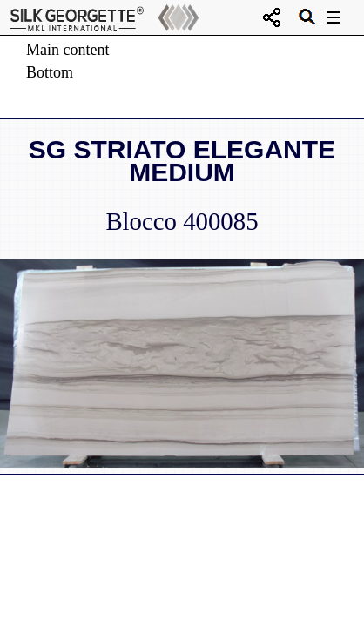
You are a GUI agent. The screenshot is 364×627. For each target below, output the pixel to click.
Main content (67, 50)
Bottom (50, 72)
